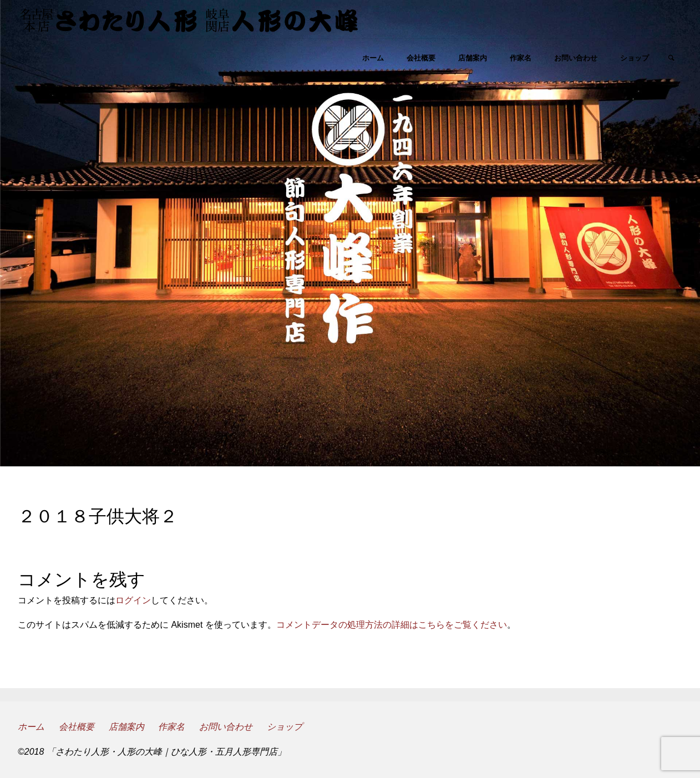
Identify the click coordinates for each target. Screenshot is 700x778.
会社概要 (77, 727)
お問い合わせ (226, 727)
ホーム (31, 727)
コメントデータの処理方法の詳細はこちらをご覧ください (392, 625)
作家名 (171, 727)
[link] (671, 59)
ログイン (133, 600)
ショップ (285, 727)
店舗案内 (126, 727)
